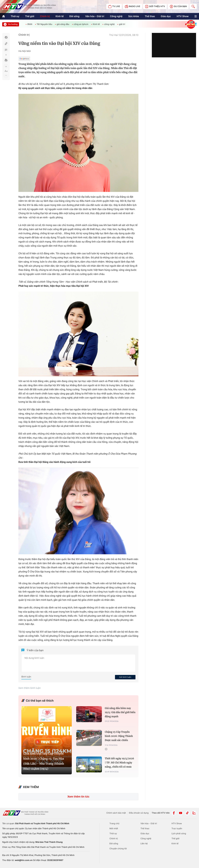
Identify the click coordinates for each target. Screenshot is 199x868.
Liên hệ (144, 844)
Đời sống (74, 16)
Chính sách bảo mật (116, 813)
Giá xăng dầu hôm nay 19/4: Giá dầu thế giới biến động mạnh (120, 712)
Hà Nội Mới (25, 51)
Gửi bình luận (125, 677)
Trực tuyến (177, 829)
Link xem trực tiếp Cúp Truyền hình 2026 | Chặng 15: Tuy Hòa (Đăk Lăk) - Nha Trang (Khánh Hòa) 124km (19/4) (44, 761)
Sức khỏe (134, 16)
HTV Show (183, 16)
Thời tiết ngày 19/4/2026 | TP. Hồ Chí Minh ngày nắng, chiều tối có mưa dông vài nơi (119, 763)
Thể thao (150, 16)
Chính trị (45, 16)
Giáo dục (166, 16)
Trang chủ (114, 824)
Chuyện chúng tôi (118, 849)
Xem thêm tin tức (78, 797)
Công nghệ (116, 16)
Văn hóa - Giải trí (95, 16)
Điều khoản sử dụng (139, 813)
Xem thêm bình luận (30, 688)
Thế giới (30, 16)
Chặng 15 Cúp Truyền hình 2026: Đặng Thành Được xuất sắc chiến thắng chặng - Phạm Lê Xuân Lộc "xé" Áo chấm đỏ (119, 737)
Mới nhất (114, 829)
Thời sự (15, 16)
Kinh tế (60, 16)
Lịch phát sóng (179, 834)
